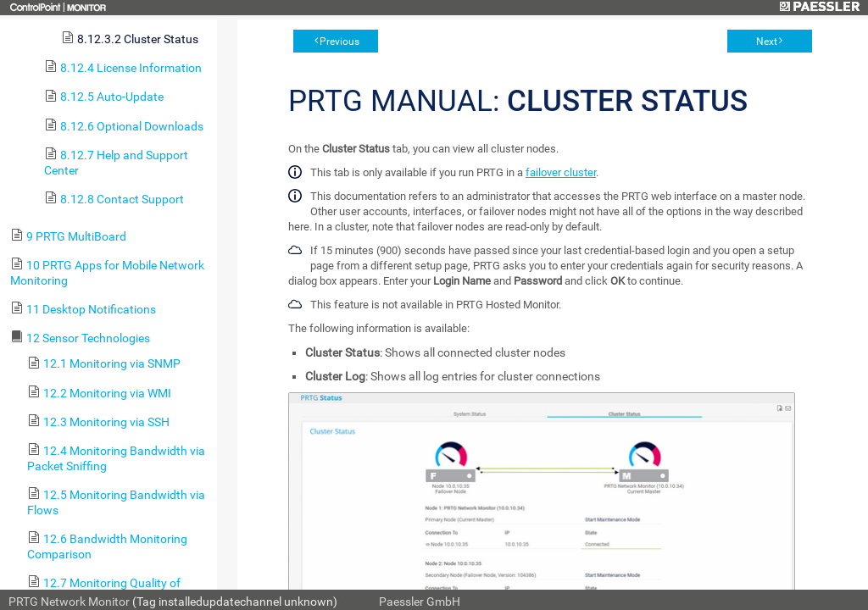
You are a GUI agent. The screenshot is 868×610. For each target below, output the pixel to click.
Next (767, 42)
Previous (339, 42)
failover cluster (561, 172)
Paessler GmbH (420, 602)
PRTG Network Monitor (69, 602)
